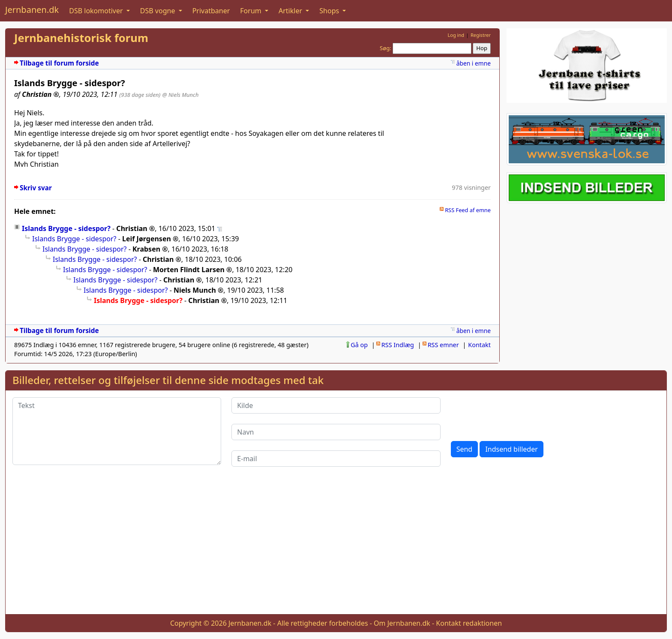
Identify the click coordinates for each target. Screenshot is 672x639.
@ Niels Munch (181, 95)
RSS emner (443, 345)
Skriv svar (36, 188)
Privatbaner (211, 11)
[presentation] (516, 414)
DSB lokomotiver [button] (97, 11)
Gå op (359, 345)
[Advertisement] (336, 547)
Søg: (385, 48)
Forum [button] (252, 11)
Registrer (481, 35)
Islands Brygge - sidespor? (66, 228)
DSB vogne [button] (159, 11)
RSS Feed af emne (468, 210)
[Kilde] (336, 405)
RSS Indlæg (398, 345)
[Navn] (336, 432)
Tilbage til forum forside (59, 63)
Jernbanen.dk (32, 10)
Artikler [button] (291, 11)
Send (465, 449)
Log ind (456, 35)
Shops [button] (330, 11)
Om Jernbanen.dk (402, 623)
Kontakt (479, 345)
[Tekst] (117, 431)
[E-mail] (336, 459)
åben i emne (474, 63)
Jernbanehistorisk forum (81, 38)
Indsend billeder (511, 449)
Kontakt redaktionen (469, 623)
